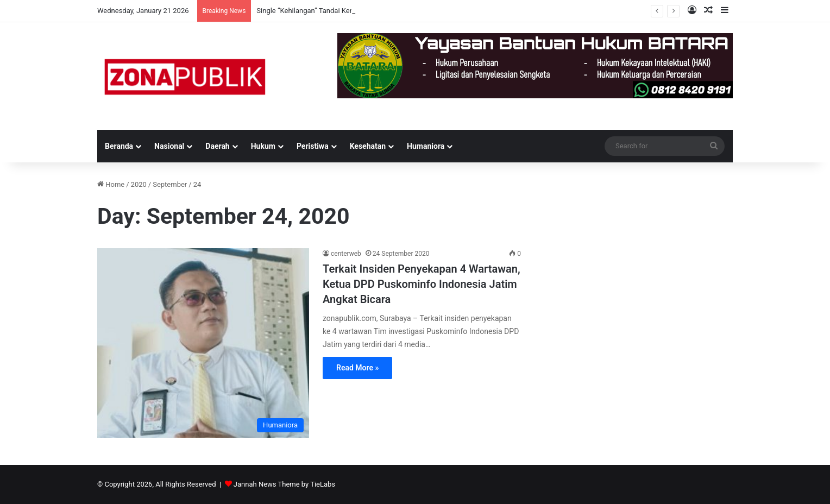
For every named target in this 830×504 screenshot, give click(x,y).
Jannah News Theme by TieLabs (284, 484)
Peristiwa (313, 146)
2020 (139, 184)
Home (111, 184)
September (170, 184)
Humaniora (426, 146)
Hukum (263, 146)
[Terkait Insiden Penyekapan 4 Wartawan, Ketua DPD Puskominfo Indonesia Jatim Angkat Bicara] (203, 343)
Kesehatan (368, 146)
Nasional (169, 146)
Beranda (119, 146)
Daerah (217, 146)
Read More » (357, 368)
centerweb (346, 254)
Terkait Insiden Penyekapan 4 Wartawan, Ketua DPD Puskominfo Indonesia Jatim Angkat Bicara (422, 284)
